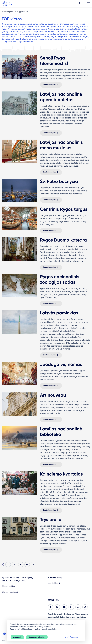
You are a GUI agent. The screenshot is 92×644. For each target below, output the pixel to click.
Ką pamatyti (23, 12)
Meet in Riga (55, 583)
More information (73, 637)
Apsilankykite (8, 12)
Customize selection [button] (37, 637)
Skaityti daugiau (51, 85)
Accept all (17, 637)
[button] (81, 4)
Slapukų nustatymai (11, 592)
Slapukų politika (10, 586)
